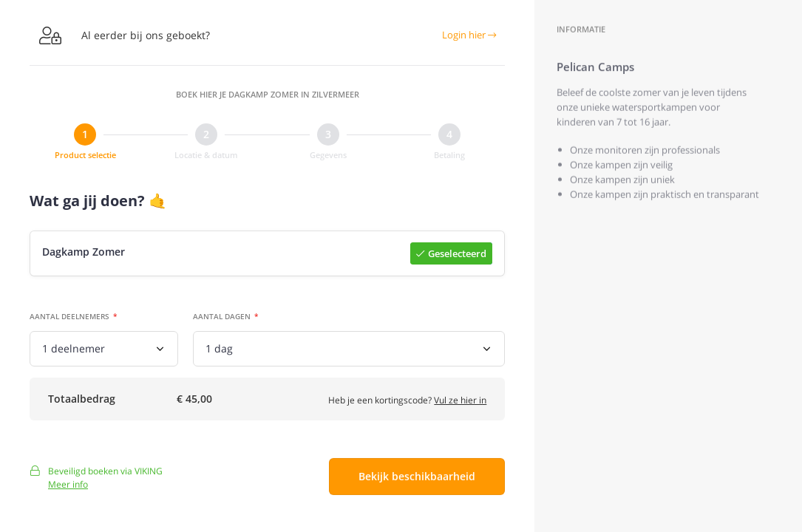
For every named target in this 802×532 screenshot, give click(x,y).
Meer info (68, 490)
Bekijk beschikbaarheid (417, 482)
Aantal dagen (222, 317)
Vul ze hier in (460, 402)
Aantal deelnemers (69, 317)
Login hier (469, 35)
